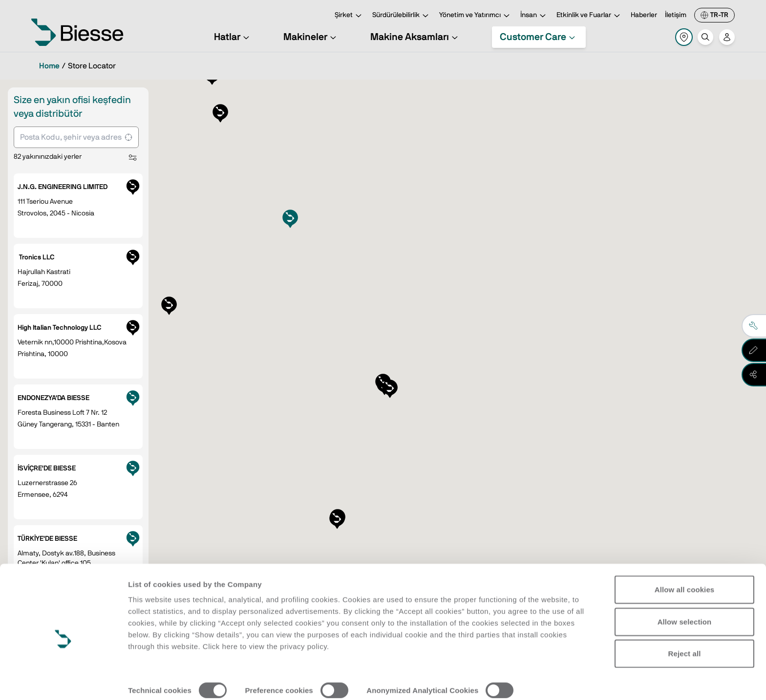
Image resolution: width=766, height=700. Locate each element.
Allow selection (685, 578)
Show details (151, 681)
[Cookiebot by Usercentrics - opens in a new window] (63, 681)
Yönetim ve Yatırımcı (476, 16)
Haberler (644, 15)
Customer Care (539, 37)
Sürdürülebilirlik (402, 16)
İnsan (534, 16)
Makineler (311, 37)
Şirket (350, 16)
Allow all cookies (685, 546)
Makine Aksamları (415, 37)
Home (49, 66)
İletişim (676, 15)
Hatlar (233, 37)
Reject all (685, 610)
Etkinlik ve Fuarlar (590, 16)
